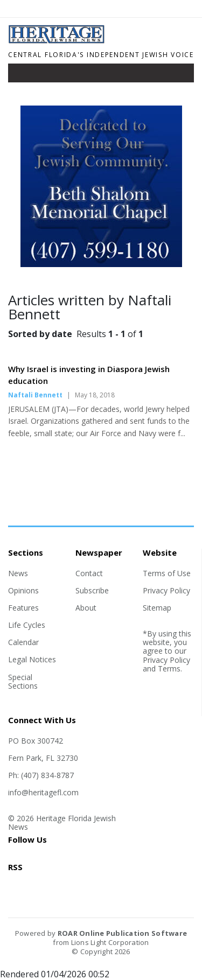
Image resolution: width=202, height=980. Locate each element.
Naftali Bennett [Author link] (35, 395)
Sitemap (157, 608)
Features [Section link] (23, 608)
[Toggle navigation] (24, 75)
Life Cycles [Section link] (27, 625)
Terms (169, 668)
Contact (89, 573)
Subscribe (92, 590)
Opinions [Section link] (23, 590)
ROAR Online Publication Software (122, 933)
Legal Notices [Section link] (32, 659)
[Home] (101, 40)
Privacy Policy (166, 590)
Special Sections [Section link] (23, 681)
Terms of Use (167, 573)
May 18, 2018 (95, 395)
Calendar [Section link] (23, 642)
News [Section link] (18, 573)
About (86, 608)
